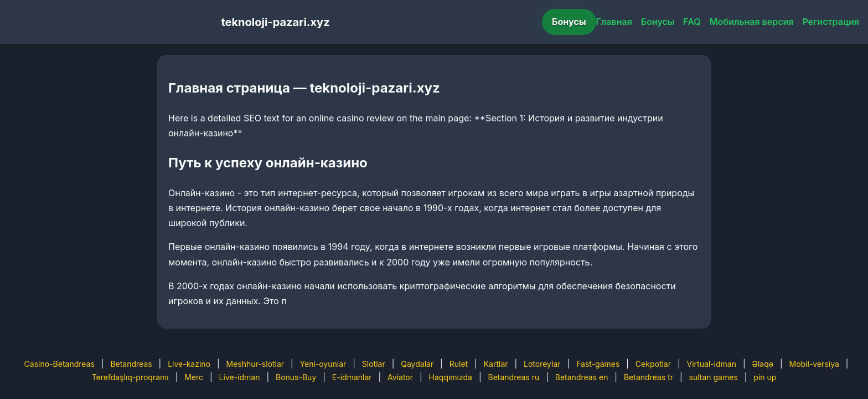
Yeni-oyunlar (323, 364)
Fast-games (598, 364)
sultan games (714, 377)
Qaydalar (417, 364)
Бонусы (569, 22)
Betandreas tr (649, 377)
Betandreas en (582, 377)
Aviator (400, 377)
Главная (614, 22)
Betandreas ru (514, 377)
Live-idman (240, 377)
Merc (194, 377)
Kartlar (496, 364)
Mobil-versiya (814, 364)
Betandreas (131, 364)
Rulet (459, 364)
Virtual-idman (712, 364)
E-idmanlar (352, 377)
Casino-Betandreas (60, 364)
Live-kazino (189, 364)
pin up (765, 377)
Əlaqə (763, 364)
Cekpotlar (653, 364)
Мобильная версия (752, 22)
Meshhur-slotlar (255, 364)
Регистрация (831, 22)
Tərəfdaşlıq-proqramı (130, 377)
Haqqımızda (451, 377)
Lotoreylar (542, 364)
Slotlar (374, 364)
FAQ (692, 22)
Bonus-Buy (296, 377)
